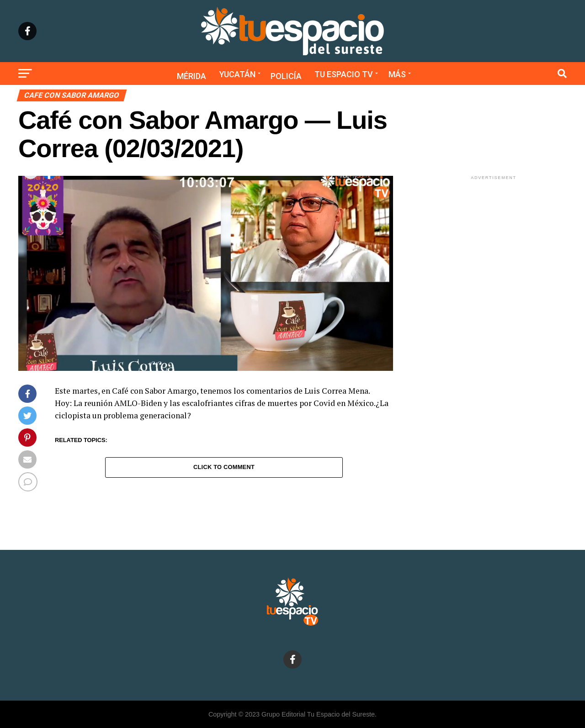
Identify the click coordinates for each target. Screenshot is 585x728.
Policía (286, 76)
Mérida (191, 76)
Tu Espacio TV (344, 74)
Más (397, 74)
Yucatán (237, 74)
